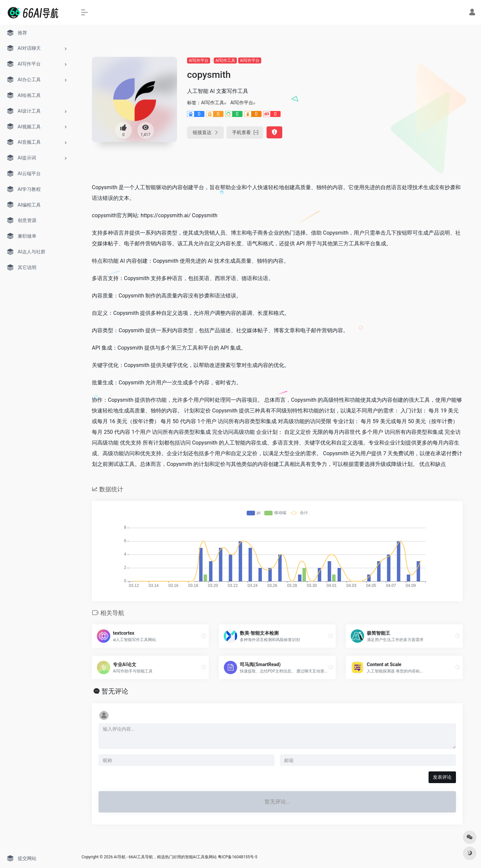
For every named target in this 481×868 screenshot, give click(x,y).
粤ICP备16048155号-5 (238, 857)
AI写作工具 (225, 60)
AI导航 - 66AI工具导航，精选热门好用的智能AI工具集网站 (165, 857)
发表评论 (442, 777)
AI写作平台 (199, 60)
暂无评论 (115, 691)
